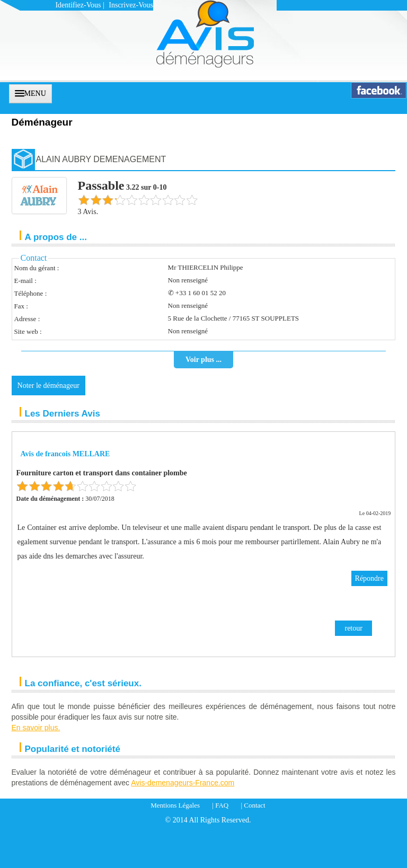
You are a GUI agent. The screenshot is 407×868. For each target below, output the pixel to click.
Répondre (369, 578)
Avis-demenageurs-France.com (183, 783)
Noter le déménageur (48, 386)
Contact (254, 805)
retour (353, 628)
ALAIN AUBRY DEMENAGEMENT (101, 159)
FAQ (222, 805)
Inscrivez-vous (131, 5)
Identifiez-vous (78, 5)
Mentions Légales (175, 805)
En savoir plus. (36, 728)
